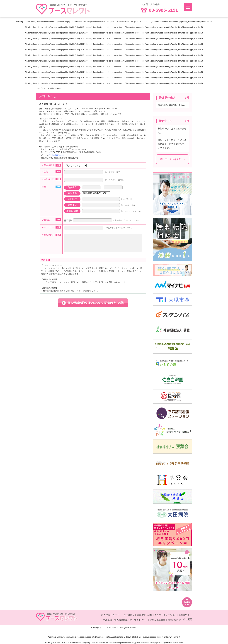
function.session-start (46, 22)
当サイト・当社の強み (123, 615)
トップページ (42, 88)
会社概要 (188, 619)
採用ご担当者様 (158, 620)
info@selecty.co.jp (56, 155)
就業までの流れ (144, 615)
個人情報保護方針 (123, 620)
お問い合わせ (174, 620)
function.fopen (99, 27)
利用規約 (107, 620)
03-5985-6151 (160, 10)
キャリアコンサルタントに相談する (172, 615)
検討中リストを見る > (173, 159)
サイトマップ (141, 620)
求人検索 (106, 615)
